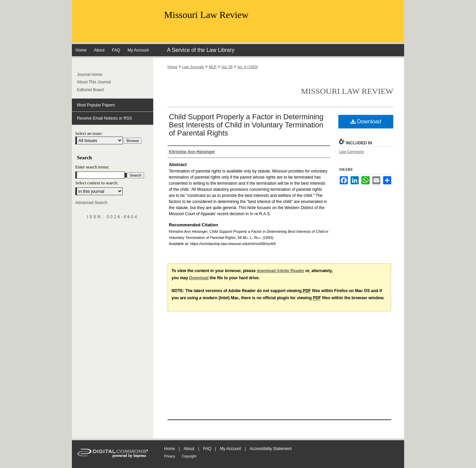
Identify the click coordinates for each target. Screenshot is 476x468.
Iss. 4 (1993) (248, 67)
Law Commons (351, 151)
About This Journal (94, 82)
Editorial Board (90, 90)
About (189, 449)
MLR (213, 67)
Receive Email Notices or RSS (104, 118)
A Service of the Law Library (201, 50)
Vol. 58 (227, 67)
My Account (231, 449)
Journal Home (90, 75)
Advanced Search (91, 203)
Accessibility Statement (271, 449)
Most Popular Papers (96, 105)
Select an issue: (89, 133)
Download (366, 121)
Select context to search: (97, 183)
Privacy (170, 456)
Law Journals (193, 67)
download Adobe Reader (280, 271)
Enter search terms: (92, 167)
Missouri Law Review (206, 15)
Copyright (189, 456)
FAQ (207, 449)
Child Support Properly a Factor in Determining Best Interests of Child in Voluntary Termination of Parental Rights (246, 125)
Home (172, 67)
